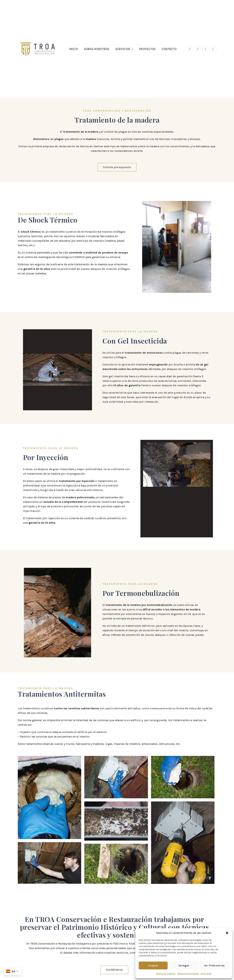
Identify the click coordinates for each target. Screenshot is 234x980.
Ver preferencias (214, 966)
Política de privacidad (188, 974)
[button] (227, 933)
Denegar (184, 966)
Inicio (74, 49)
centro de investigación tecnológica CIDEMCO (55, 257)
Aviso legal (206, 974)
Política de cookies (166, 974)
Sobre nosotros (97, 49)
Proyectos (147, 49)
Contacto (169, 49)
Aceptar (153, 966)
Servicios (124, 49)
